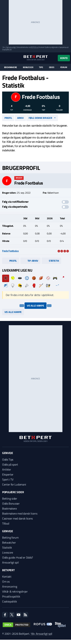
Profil (8, 118)
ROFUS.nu (34, 47)
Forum (64, 67)
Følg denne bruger (40, 118)
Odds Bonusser (11, 503)
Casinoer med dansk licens (17, 518)
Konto (64, 58)
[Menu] (4, 58)
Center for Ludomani (14, 484)
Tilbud (6, 523)
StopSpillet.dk (7, 49)
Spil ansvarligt (11, 47)
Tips (41, 67)
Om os (6, 581)
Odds (52, 67)
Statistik (51, 261)
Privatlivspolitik (11, 596)
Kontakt (7, 577)
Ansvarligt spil (10, 562)
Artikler (7, 469)
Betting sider (10, 498)
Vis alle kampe (35, 306)
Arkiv (20, 118)
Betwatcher (9, 542)
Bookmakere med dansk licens (20, 513)
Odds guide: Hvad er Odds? (18, 557)
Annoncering (10, 586)
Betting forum (10, 537)
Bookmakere (11, 67)
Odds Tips (8, 459)
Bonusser (28, 67)
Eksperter (8, 474)
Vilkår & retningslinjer (15, 591)
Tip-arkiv (30, 261)
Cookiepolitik (10, 601)
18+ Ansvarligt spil (41, 634)
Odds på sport (10, 464)
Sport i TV (8, 479)
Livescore (8, 552)
